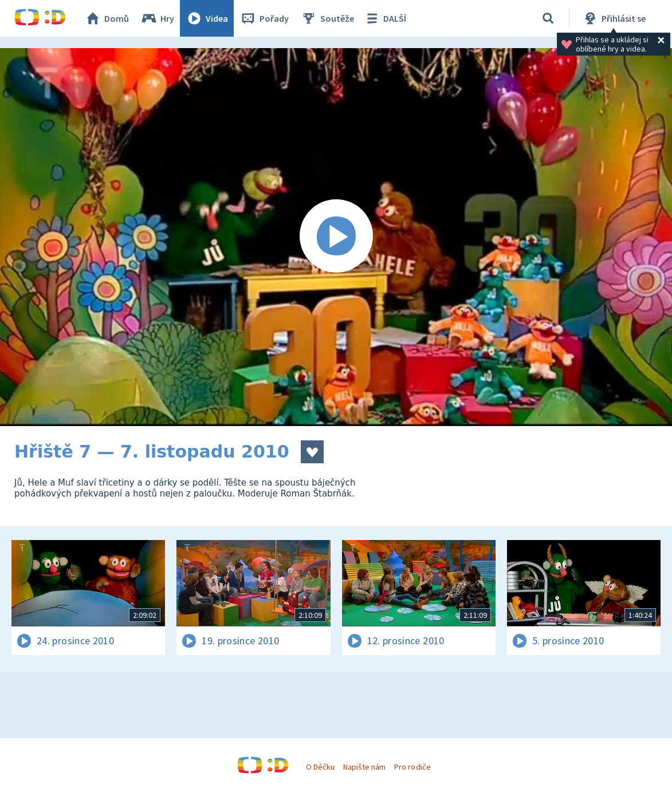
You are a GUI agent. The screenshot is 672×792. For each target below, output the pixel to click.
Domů (107, 18)
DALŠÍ (385, 18)
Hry (157, 18)
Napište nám (364, 767)
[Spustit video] (336, 237)
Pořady (264, 18)
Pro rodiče (412, 767)
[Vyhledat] (548, 18)
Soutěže (327, 18)
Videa (207, 18)
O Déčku (320, 767)
